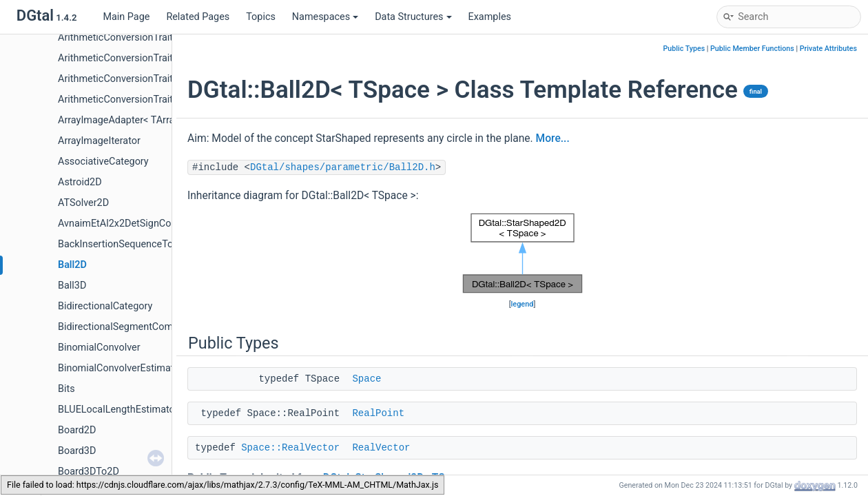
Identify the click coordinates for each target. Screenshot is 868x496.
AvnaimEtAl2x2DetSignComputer (130, 224)
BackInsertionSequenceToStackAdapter (145, 244)
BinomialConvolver (99, 348)
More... (553, 138)
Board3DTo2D (89, 472)
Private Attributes (828, 49)
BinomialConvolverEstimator (120, 368)
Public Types (684, 49)
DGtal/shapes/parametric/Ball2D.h (343, 167)
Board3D (77, 451)
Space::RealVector (290, 448)
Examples (490, 17)
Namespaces (325, 17)
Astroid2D (80, 182)
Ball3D (72, 286)
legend (523, 304)
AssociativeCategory (103, 162)
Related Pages (198, 17)
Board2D (77, 430)
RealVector (381, 448)
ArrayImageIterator (99, 141)
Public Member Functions (752, 49)
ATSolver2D (83, 203)
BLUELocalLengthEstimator (118, 410)
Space (366, 379)
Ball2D (72, 265)
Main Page (126, 17)
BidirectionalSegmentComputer (127, 327)
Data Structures (413, 17)
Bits (66, 389)
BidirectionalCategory (105, 306)
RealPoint (378, 413)
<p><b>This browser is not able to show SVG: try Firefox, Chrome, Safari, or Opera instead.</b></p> (523, 254)
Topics (261, 17)
